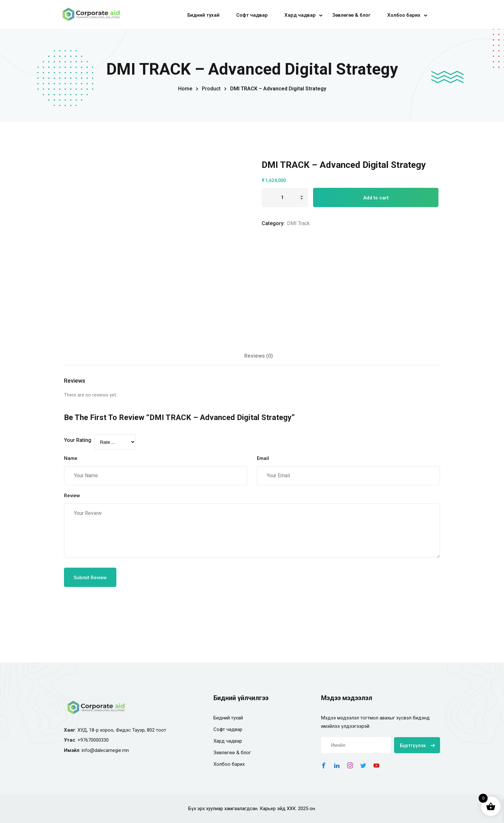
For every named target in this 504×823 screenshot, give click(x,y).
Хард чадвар (300, 15)
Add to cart (376, 198)
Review (72, 496)
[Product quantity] (285, 197)
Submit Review (90, 578)
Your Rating (78, 440)
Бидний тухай (203, 15)
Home (185, 89)
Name (71, 458)
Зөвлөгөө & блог (351, 15)
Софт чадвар (252, 15)
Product (211, 89)
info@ (88, 750)
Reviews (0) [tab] (259, 356)
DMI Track (298, 223)
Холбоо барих (404, 15)
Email (263, 458)
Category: (273, 223)
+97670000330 (93, 740)
